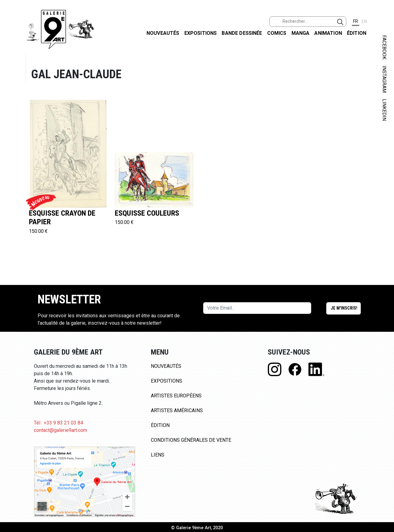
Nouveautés (163, 33)
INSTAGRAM (384, 79)
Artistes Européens (176, 396)
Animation (328, 33)
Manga (301, 33)
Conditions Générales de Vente (191, 440)
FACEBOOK (384, 47)
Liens (158, 455)
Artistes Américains (177, 410)
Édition (357, 33)
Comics (277, 33)
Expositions (201, 33)
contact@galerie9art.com (60, 430)
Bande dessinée (242, 33)
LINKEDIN (384, 110)
